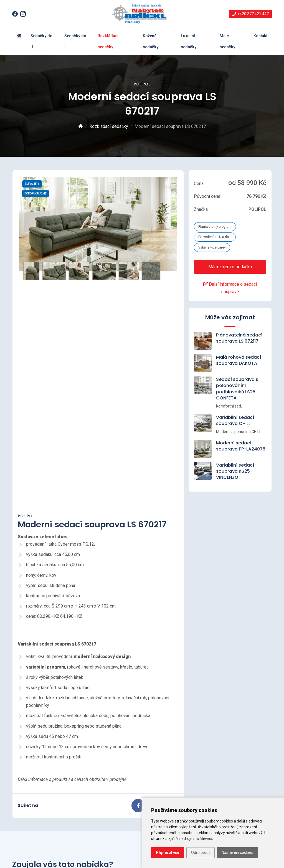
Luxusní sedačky (189, 41)
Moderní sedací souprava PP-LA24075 (241, 446)
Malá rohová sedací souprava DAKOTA (239, 360)
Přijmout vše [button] (168, 852)
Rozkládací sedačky (108, 41)
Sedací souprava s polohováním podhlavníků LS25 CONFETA (237, 389)
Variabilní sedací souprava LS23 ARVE (117, 794)
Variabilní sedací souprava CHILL (235, 420)
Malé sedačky (227, 41)
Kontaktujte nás (231, 682)
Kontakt (260, 36)
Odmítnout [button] (201, 852)
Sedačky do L (75, 41)
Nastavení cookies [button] (237, 852)
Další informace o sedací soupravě (230, 288)
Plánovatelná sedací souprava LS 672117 (239, 338)
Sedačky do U (41, 41)
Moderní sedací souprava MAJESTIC (119, 767)
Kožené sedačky (151, 41)
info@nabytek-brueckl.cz (239, 769)
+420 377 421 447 (233, 761)
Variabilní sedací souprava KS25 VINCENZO (235, 471)
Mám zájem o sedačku (230, 267)
